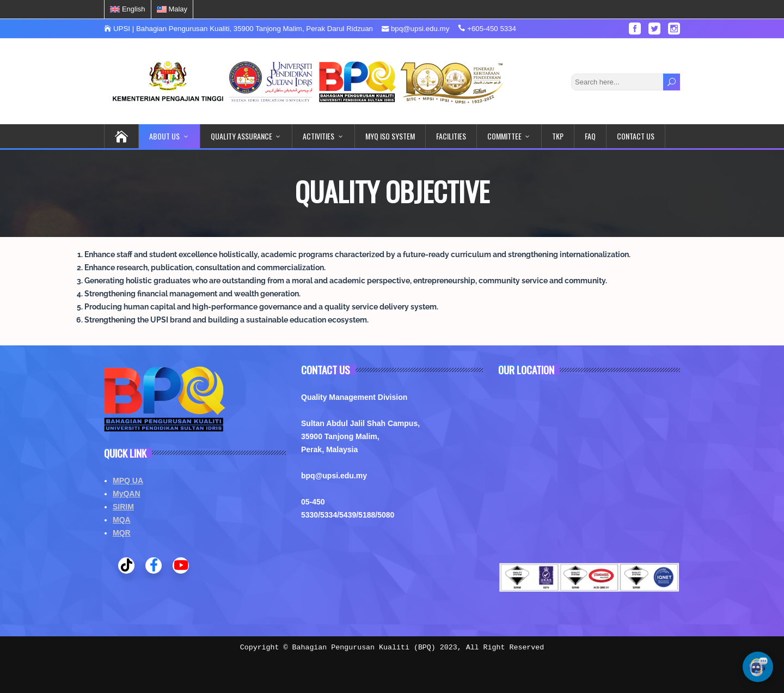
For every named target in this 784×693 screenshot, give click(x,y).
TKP (558, 136)
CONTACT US (636, 136)
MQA (122, 520)
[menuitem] (128, 9)
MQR (122, 533)
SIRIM (123, 507)
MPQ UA (128, 481)
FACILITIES (451, 136)
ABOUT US (164, 136)
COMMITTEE (504, 136)
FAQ (590, 136)
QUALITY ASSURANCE (241, 136)
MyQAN (127, 494)
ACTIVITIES (318, 136)
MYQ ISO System (390, 136)
